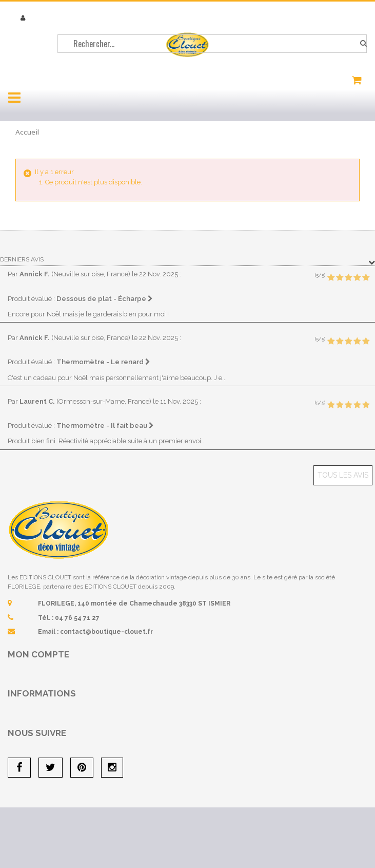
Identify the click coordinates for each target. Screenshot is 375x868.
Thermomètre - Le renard (103, 362)
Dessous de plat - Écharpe (105, 298)
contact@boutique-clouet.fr (106, 632)
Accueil (27, 132)
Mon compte (38, 654)
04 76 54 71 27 (77, 618)
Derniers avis (22, 259)
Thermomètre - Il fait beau (105, 425)
